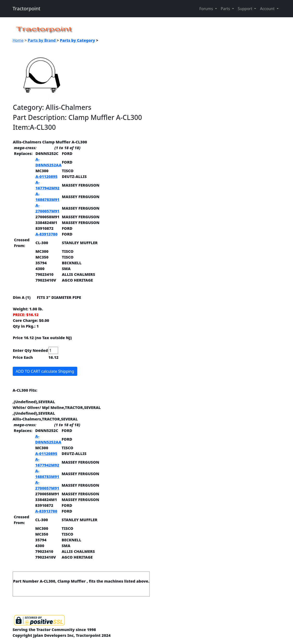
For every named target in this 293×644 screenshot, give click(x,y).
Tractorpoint (27, 9)
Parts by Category (77, 40)
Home (18, 40)
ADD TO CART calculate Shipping (45, 371)
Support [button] (246, 9)
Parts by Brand (42, 40)
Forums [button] (206, 9)
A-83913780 (47, 234)
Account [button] (268, 9)
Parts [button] (226, 9)
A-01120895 (47, 177)
